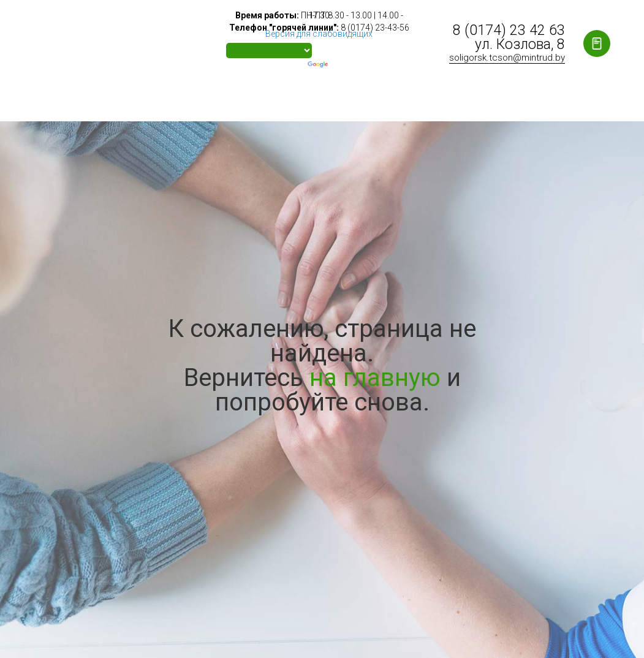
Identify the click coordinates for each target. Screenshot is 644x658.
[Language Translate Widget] (269, 51)
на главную (375, 378)
